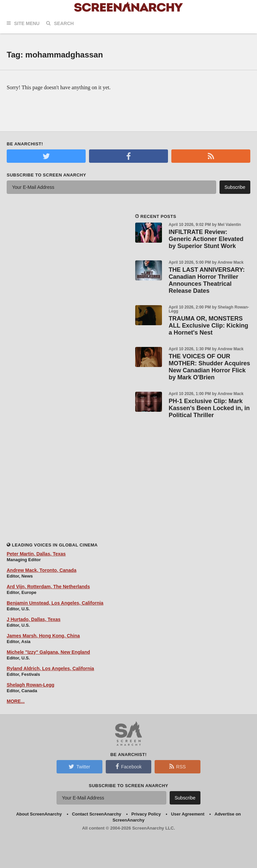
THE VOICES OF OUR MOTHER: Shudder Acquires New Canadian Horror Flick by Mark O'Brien (209, 367)
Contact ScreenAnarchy (97, 814)
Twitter (79, 766)
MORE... (16, 701)
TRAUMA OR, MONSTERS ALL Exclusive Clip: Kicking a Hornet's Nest (208, 326)
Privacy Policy (146, 814)
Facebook (128, 766)
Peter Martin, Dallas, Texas (36, 554)
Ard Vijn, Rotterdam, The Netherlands (48, 587)
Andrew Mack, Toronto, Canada (41, 570)
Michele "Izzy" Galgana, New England (48, 652)
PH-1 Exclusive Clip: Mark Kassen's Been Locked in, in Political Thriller (209, 408)
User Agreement (188, 814)
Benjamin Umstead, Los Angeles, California (55, 603)
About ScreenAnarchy (39, 814)
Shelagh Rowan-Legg (30, 685)
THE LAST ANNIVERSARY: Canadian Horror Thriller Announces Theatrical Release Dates (207, 280)
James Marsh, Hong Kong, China (43, 636)
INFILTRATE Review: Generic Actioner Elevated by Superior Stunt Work (206, 239)
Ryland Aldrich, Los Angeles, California (50, 668)
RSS (178, 766)
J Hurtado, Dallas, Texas (34, 619)
